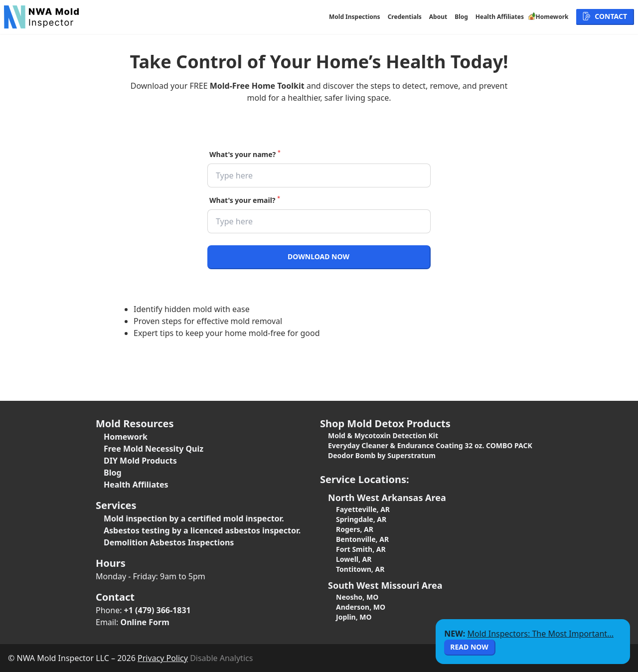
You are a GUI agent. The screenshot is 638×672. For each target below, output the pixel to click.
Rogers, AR (355, 529)
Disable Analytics (221, 658)
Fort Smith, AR (361, 549)
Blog (461, 17)
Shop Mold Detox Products (385, 423)
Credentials (405, 17)
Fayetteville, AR (363, 509)
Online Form (145, 622)
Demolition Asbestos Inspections (169, 542)
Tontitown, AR (360, 569)
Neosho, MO (357, 597)
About (438, 17)
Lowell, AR (354, 559)
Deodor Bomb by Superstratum (382, 455)
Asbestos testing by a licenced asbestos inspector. (202, 530)
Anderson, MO (361, 607)
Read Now (469, 647)
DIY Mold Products (140, 461)
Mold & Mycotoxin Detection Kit (383, 435)
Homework (126, 437)
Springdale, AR (361, 519)
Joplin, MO (354, 617)
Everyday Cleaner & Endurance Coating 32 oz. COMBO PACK (430, 445)
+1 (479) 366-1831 (158, 610)
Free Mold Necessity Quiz (154, 449)
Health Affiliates (500, 17)
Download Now (319, 256)
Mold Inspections (355, 17)
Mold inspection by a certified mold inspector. (194, 518)
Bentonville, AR (362, 539)
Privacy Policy (163, 658)
